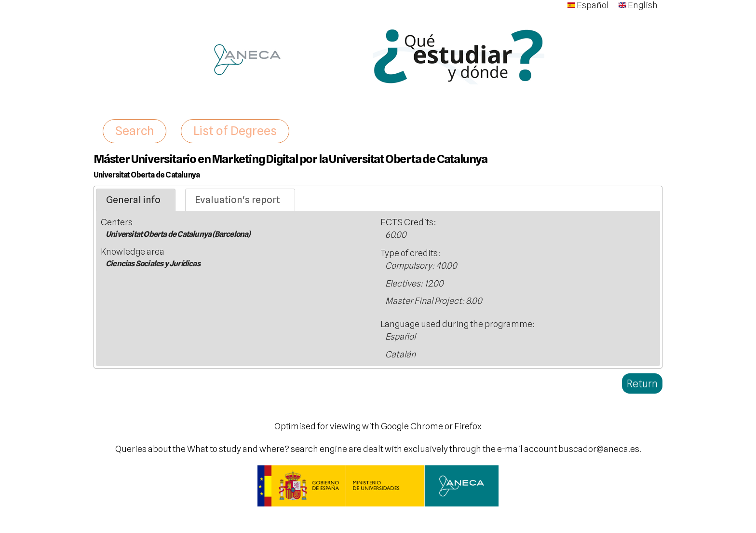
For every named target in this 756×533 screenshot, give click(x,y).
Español (588, 5)
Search (135, 131)
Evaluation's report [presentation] (237, 200)
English (638, 5)
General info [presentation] (133, 200)
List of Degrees (235, 131)
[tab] (136, 200)
